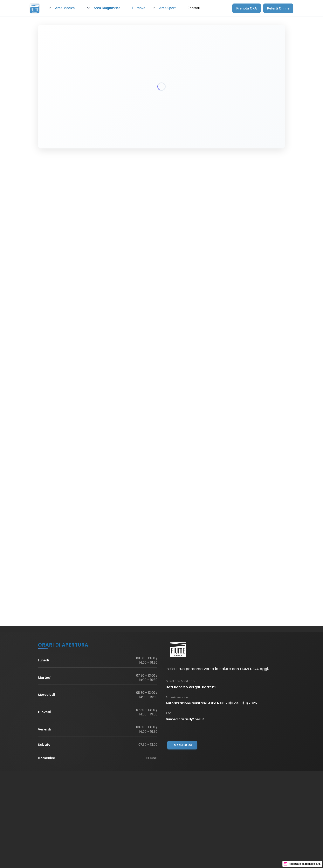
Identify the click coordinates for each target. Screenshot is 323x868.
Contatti (194, 8)
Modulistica (183, 745)
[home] (35, 8)
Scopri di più (79, 438)
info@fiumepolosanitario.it (82, 266)
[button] (64, 8)
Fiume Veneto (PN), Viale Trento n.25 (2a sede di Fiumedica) (219, 252)
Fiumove (139, 8)
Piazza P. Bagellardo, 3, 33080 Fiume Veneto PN (99, 250)
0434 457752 (71, 258)
